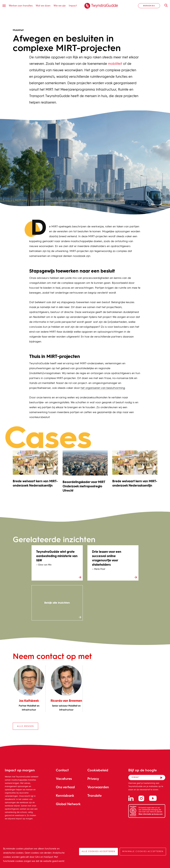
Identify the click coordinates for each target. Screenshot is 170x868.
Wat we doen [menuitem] (43, 5)
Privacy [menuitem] (93, 779)
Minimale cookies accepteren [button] (143, 851)
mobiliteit (115, 64)
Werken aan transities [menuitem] (21, 5)
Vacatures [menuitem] (64, 779)
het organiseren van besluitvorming (103, 388)
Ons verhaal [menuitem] (65, 787)
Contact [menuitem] (62, 770)
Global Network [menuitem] (68, 804)
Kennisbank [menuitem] (65, 795)
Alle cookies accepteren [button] (98, 851)
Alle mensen (25, 726)
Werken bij (149, 6)
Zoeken (164, 5)
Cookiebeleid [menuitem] (98, 770)
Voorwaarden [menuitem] (98, 787)
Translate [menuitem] (95, 795)
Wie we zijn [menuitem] (60, 5)
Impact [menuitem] (73, 5)
